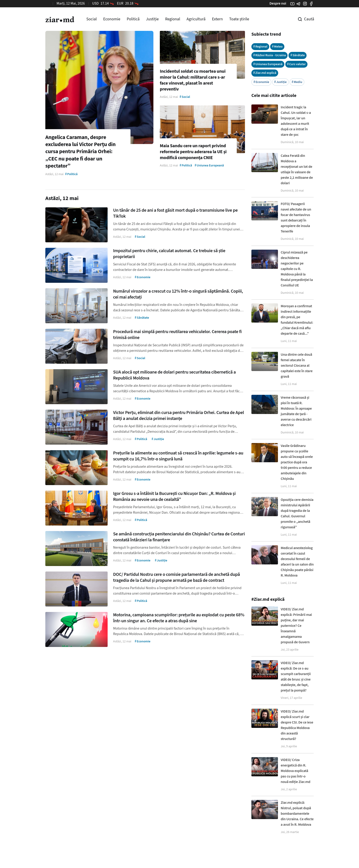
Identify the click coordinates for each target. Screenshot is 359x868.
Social (92, 19)
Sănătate (298, 55)
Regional (173, 19)
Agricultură (196, 19)
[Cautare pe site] (303, 19)
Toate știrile (239, 19)
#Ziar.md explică (268, 599)
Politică (133, 19)
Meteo (277, 47)
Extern (217, 19)
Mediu (297, 82)
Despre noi (278, 3)
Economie (112, 19)
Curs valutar (296, 64)
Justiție (152, 19)
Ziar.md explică (265, 73)
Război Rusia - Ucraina (270, 55)
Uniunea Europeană (268, 64)
